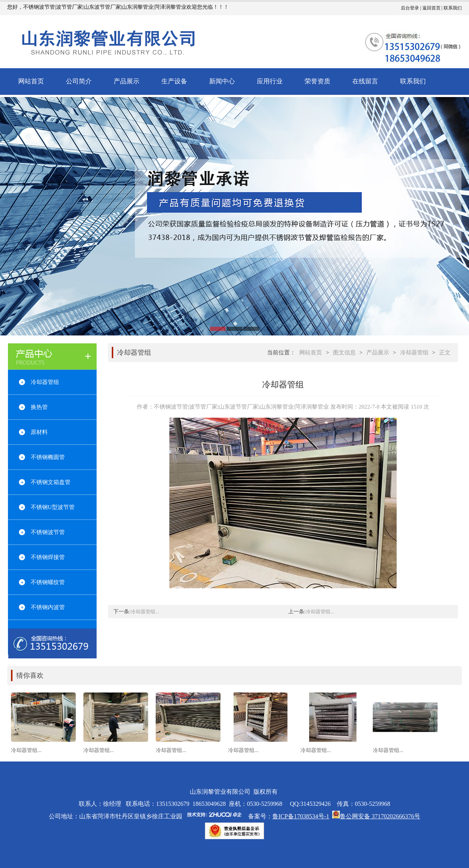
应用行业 (270, 81)
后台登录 (410, 8)
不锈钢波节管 (48, 532)
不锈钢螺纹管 (48, 582)
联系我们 (453, 8)
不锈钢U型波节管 (53, 507)
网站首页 (31, 81)
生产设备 (174, 81)
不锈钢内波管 (48, 607)
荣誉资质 (317, 81)
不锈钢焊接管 (48, 557)
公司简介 (79, 81)
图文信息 (344, 353)
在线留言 (365, 81)
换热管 (39, 407)
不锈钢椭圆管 (48, 457)
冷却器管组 (45, 382)
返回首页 (431, 8)
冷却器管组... (145, 612)
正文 (445, 353)
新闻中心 (222, 81)
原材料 (39, 432)
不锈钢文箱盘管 (51, 482)
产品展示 (127, 81)
